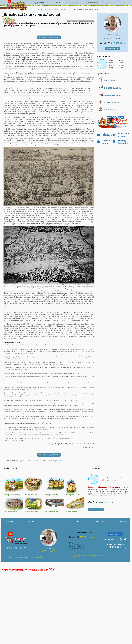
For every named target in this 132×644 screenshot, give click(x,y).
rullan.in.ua (38, 631)
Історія (111, 103)
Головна (9, 595)
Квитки (59, 3)
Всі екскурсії (54, 595)
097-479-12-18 (117, 43)
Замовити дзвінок (112, 48)
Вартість (99, 595)
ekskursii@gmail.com (80, 606)
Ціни (76, 3)
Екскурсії (113, 88)
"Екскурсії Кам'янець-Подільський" (16, 620)
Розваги (113, 95)
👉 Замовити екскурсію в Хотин (49, 110)
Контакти (94, 3)
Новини (41, 3)
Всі (110, 81)
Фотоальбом (110, 110)
